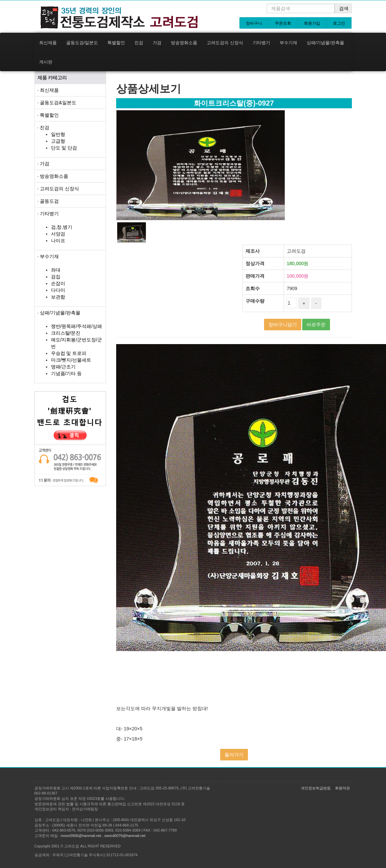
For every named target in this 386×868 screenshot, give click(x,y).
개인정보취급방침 (316, 788)
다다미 (58, 290)
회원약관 (342, 788)
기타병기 (261, 43)
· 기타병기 (48, 214)
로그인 (339, 23)
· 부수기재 (48, 256)
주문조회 (283, 23)
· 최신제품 (48, 90)
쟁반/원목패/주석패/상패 (77, 326)
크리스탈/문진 (66, 333)
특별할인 (116, 43)
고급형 (58, 141)
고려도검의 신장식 (225, 43)
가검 (157, 43)
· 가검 (44, 164)
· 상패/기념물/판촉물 (59, 313)
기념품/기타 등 (67, 373)
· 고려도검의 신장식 (58, 189)
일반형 (58, 134)
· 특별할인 (48, 115)
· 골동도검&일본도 (57, 103)
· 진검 (44, 128)
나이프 (58, 241)
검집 (56, 277)
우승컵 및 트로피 (69, 353)
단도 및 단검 (64, 148)
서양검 (58, 234)
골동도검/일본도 (82, 43)
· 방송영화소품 (53, 176)
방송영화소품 (184, 43)
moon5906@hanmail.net (81, 836)
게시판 (46, 62)
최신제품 (48, 43)
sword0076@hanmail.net (125, 836)
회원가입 (312, 23)
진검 (139, 43)
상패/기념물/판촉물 (325, 43)
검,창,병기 (62, 227)
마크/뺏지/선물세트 (71, 360)
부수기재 (288, 43)
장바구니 (254, 23)
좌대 (56, 270)
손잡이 (58, 283)
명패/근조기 (63, 367)
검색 (344, 8)
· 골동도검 (48, 201)
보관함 (58, 297)
